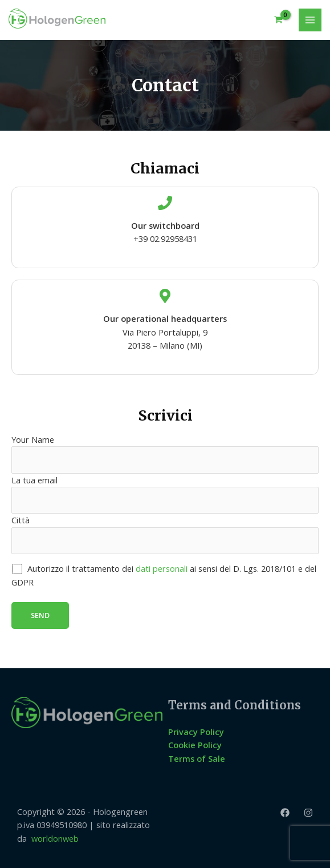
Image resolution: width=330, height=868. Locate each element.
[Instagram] (308, 813)
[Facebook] (285, 813)
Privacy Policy (196, 732)
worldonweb (55, 838)
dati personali (162, 568)
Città (165, 534)
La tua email (165, 494)
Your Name (165, 454)
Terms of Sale (197, 758)
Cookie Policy (195, 745)
